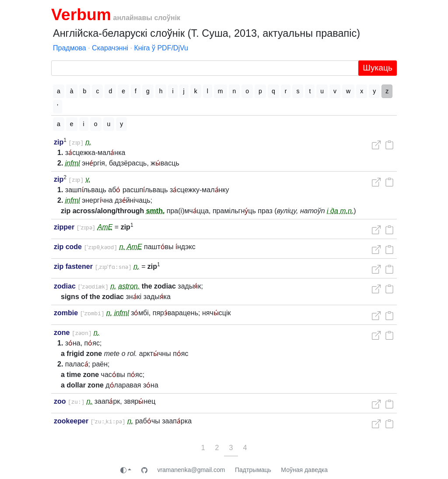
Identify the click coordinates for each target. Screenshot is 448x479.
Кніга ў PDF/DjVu (161, 48)
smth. (156, 211)
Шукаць (378, 68)
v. (89, 179)
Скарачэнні (110, 48)
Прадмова (70, 48)
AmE (110, 227)
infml (73, 163)
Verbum (81, 14)
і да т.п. (340, 211)
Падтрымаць (253, 470)
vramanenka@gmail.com (191, 470)
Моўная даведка (304, 470)
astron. (131, 286)
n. (90, 142)
